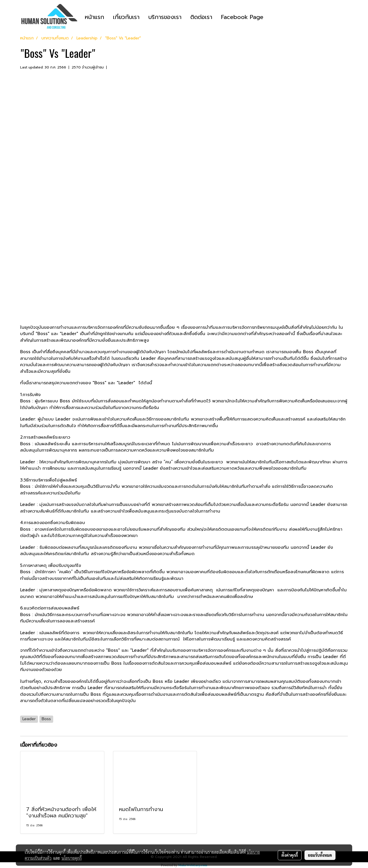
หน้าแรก (94, 17)
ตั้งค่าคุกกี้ (290, 855)
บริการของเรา (165, 17)
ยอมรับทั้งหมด (320, 855)
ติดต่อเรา (201, 17)
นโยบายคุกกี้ (72, 858)
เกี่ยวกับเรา (126, 17)
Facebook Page (242, 17)
